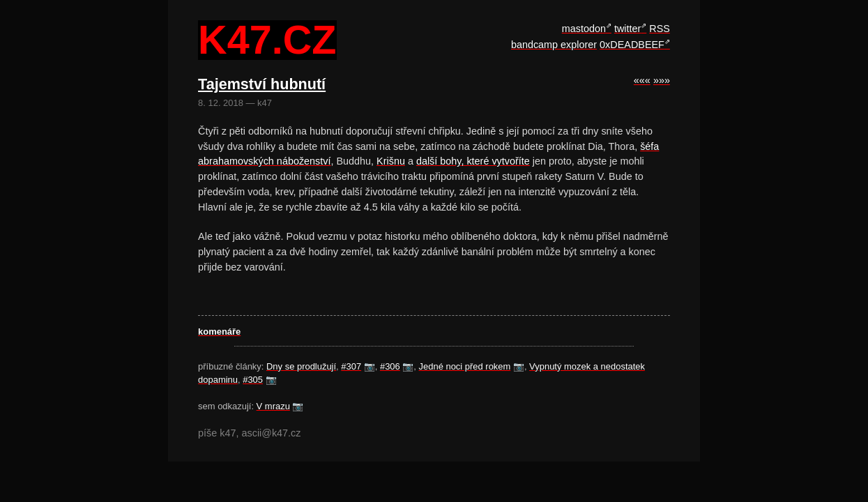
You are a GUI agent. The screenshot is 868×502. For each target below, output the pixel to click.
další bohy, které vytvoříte (473, 161)
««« (642, 80)
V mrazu (273, 406)
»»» (662, 80)
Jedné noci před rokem (465, 366)
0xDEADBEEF (632, 45)
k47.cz (267, 40)
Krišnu (391, 161)
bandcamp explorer (554, 45)
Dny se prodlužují (301, 366)
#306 (390, 366)
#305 (253, 380)
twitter (627, 29)
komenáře (219, 332)
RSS (660, 29)
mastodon (584, 29)
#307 (351, 366)
